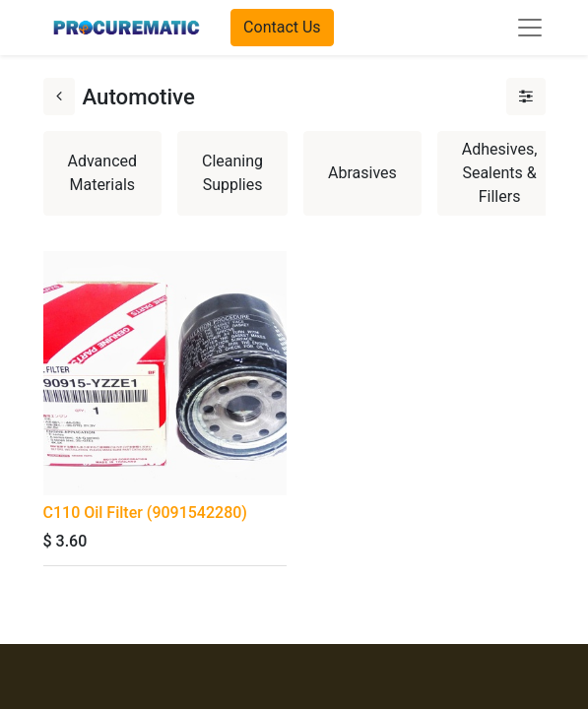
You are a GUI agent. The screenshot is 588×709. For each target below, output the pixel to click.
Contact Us (282, 27)
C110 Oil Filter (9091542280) (145, 513)
